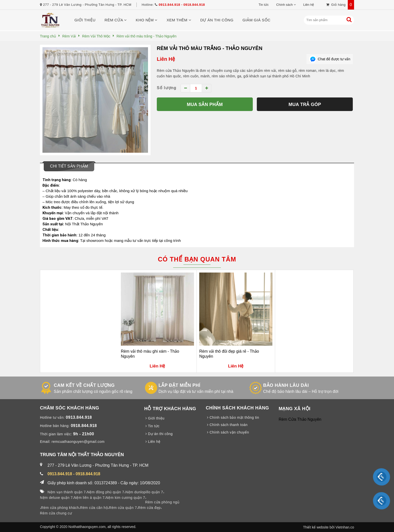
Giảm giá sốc (256, 20)
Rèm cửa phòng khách (60, 508)
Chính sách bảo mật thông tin (232, 417)
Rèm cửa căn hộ (94, 508)
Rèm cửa (116, 20)
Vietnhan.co (345, 527)
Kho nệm (147, 20)
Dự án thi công (217, 20)
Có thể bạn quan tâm (197, 259)
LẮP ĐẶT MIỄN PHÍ (180, 385)
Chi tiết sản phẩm (69, 166)
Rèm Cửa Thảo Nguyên (300, 419)
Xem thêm (179, 20)
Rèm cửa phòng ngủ (162, 502)
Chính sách (284, 5)
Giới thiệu (85, 20)
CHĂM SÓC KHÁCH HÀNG (70, 408)
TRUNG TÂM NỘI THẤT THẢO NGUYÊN (82, 455)
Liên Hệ (166, 59)
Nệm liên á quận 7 (89, 498)
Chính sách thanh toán (227, 425)
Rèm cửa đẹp (149, 508)
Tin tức (264, 5)
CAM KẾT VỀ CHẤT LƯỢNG (84, 385)
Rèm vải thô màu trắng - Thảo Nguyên (210, 48)
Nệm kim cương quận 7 (126, 498)
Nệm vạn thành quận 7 (67, 492)
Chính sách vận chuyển (227, 432)
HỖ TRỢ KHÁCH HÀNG (170, 409)
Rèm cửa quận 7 (123, 508)
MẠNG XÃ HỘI (295, 409)
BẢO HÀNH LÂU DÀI (286, 385)
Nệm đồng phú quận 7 (106, 492)
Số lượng (167, 88)
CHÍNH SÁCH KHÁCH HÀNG (237, 408)
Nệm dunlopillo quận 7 (144, 492)
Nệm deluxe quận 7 (56, 498)
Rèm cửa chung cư (56, 513)
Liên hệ (309, 5)
